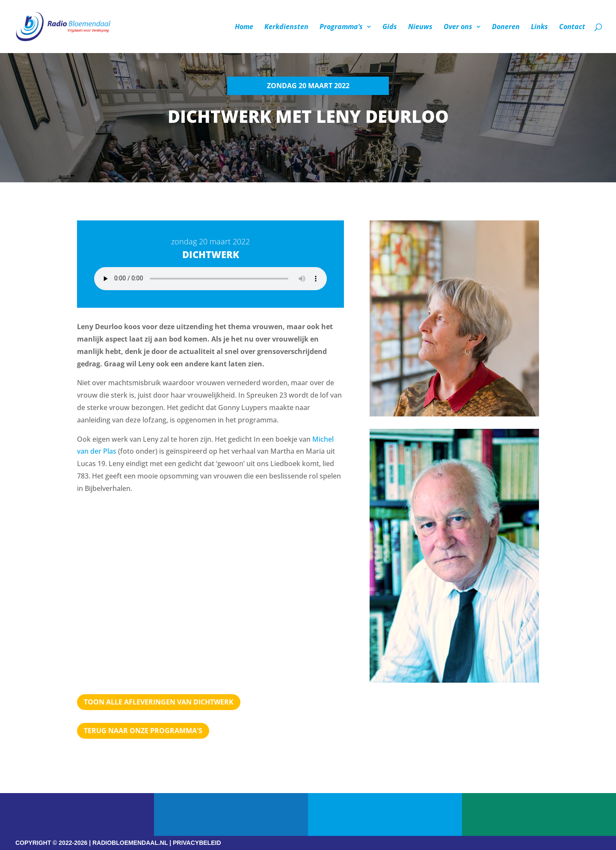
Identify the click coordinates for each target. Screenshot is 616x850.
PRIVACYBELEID (197, 843)
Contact (572, 27)
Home (244, 27)
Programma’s (341, 27)
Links (539, 27)
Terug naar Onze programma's (143, 731)
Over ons (458, 27)
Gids (390, 27)
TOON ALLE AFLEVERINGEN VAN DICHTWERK (159, 702)
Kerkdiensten (286, 27)
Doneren (506, 27)
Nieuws (420, 27)
